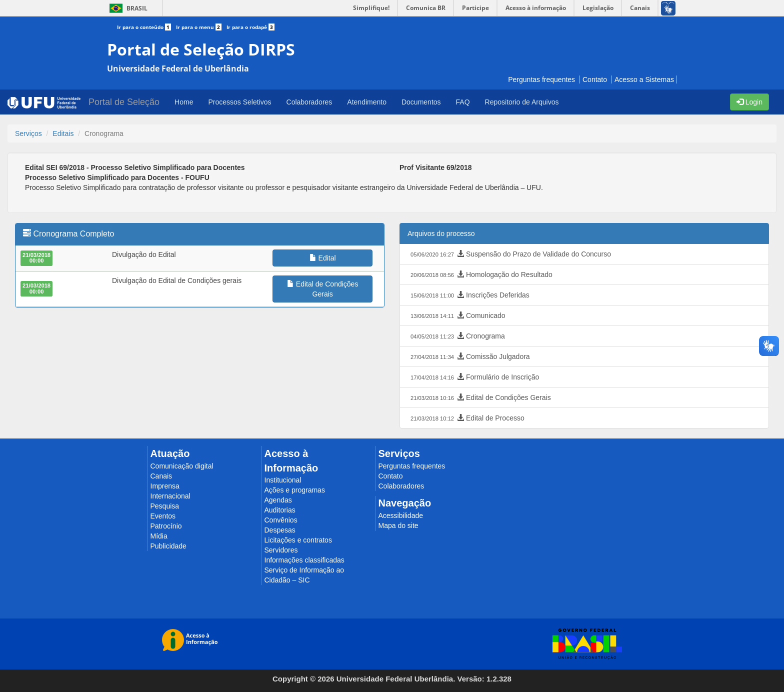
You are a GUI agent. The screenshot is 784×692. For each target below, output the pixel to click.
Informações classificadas (304, 560)
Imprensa (165, 486)
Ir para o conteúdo (146, 27)
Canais (161, 476)
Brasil (127, 8)
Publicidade (168, 546)
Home (184, 102)
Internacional (170, 496)
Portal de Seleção (124, 102)
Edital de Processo (466, 418)
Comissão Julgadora (469, 357)
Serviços (28, 133)
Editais (63, 133)
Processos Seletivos (239, 102)
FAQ (463, 102)
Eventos (163, 516)
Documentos (421, 102)
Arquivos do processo (441, 233)
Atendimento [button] (367, 102)
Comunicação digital (182, 466)
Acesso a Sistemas (644, 79)
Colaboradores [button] (309, 102)
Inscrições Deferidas (469, 295)
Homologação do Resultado (480, 275)
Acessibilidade (401, 515)
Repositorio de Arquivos (522, 102)
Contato (595, 79)
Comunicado (457, 316)
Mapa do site (398, 525)
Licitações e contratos (298, 540)
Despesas (280, 530)
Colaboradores (401, 486)
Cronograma (457, 336)
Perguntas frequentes (541, 79)
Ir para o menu (201, 27)
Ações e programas (295, 490)
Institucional (283, 480)
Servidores (281, 550)
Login (749, 102)
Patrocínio (166, 526)
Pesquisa (165, 506)
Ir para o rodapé (250, 27)
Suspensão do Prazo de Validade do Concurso (510, 254)
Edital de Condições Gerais (480, 398)
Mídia (159, 536)
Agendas (278, 500)
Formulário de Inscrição (474, 377)
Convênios (281, 520)
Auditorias (280, 510)
